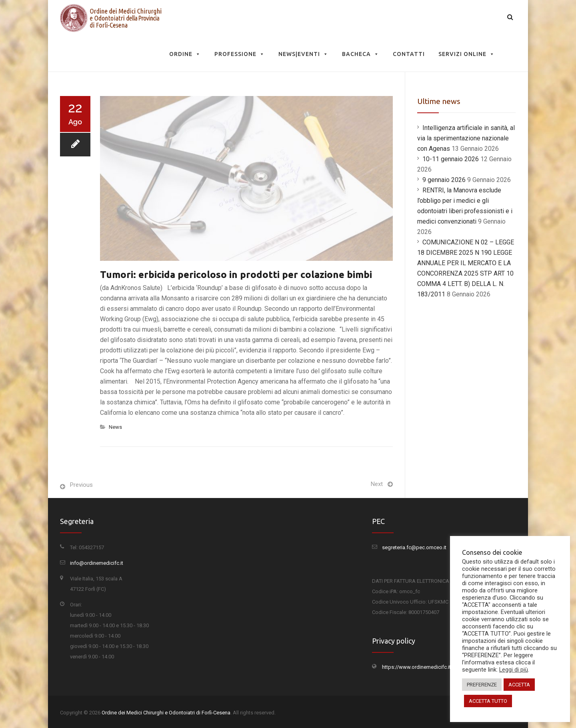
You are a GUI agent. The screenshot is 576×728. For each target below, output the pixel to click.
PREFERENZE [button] (482, 685)
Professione (240, 54)
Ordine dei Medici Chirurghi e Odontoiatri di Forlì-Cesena (166, 713)
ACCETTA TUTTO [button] (488, 701)
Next (377, 484)
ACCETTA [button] (519, 685)
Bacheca (361, 54)
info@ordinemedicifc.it (97, 563)
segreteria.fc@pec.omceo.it (414, 547)
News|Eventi (303, 54)
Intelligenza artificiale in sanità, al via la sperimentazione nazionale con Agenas (466, 138)
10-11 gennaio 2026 (451, 159)
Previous (81, 485)
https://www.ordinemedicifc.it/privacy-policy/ (434, 667)
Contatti (409, 54)
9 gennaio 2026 (444, 180)
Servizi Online (467, 54)
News (115, 427)
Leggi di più (514, 670)
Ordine (185, 54)
